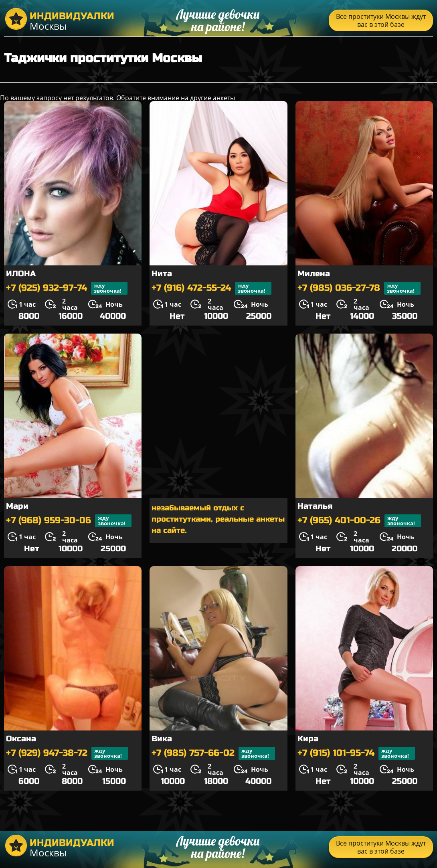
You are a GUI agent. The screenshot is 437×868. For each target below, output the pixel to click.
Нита (162, 274)
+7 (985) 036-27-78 (359, 288)
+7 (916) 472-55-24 (211, 288)
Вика (162, 739)
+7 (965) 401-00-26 (359, 521)
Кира (308, 739)
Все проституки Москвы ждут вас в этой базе (381, 20)
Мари (17, 506)
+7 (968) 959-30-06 (69, 521)
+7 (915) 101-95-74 (356, 753)
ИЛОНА (21, 274)
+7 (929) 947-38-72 (67, 753)
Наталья (315, 506)
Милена (314, 274)
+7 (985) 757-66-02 (213, 753)
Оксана (21, 739)
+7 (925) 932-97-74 (67, 288)
